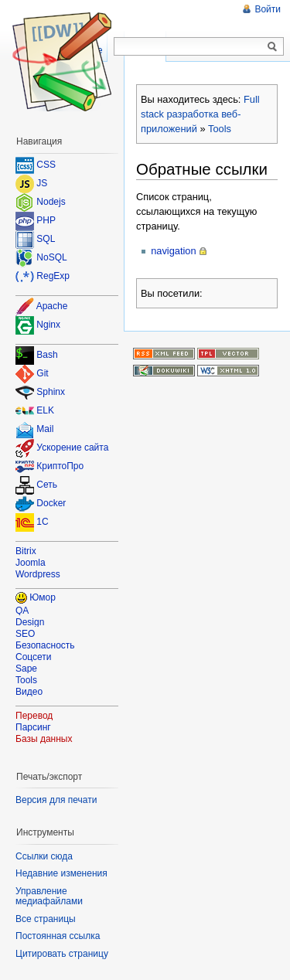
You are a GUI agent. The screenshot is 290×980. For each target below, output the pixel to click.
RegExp (53, 276)
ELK (45, 411)
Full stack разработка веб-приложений (200, 114)
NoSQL (51, 257)
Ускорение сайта (72, 448)
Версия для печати (56, 800)
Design (30, 622)
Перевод (34, 716)
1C (42, 522)
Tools (220, 129)
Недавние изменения (61, 873)
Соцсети (34, 657)
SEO (25, 634)
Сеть (47, 485)
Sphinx (51, 393)
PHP (46, 220)
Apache (52, 306)
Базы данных (44, 739)
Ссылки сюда (44, 856)
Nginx (48, 325)
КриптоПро (60, 467)
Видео (29, 692)
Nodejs (51, 202)
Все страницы (46, 919)
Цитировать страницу (62, 954)
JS (42, 183)
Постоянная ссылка (58, 936)
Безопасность (45, 645)
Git (42, 374)
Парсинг (33, 727)
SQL (46, 239)
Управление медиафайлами (49, 897)
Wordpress (38, 574)
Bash (47, 356)
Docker (51, 504)
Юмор (43, 597)
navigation (173, 251)
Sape (26, 669)
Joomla (31, 563)
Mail (45, 430)
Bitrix (26, 551)
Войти (268, 9)
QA (22, 611)
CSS (46, 165)
